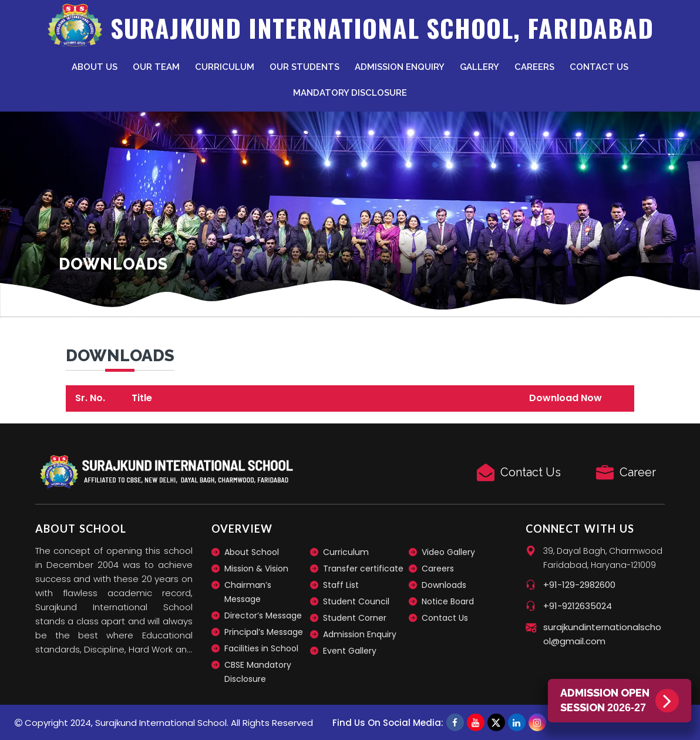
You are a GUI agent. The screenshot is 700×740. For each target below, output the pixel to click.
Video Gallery (448, 552)
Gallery (479, 67)
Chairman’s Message (248, 592)
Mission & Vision (256, 569)
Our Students (304, 67)
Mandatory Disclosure (350, 93)
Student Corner (355, 618)
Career (638, 472)
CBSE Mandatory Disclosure (258, 672)
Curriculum (225, 67)
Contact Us (599, 67)
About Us (95, 67)
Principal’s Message (264, 632)
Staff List (341, 585)
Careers (534, 67)
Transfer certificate (363, 569)
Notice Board (448, 601)
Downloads (444, 585)
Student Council (356, 601)
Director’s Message (263, 615)
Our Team (156, 67)
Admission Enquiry (400, 67)
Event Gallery (350, 651)
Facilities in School (261, 648)
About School (252, 552)
